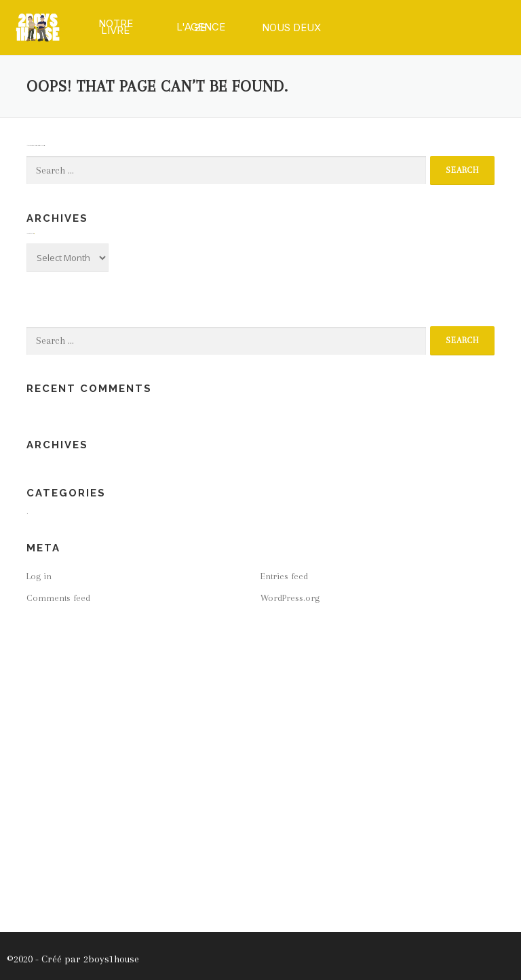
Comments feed (58, 598)
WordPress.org (290, 598)
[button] (116, 27)
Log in (39, 576)
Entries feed (284, 576)
